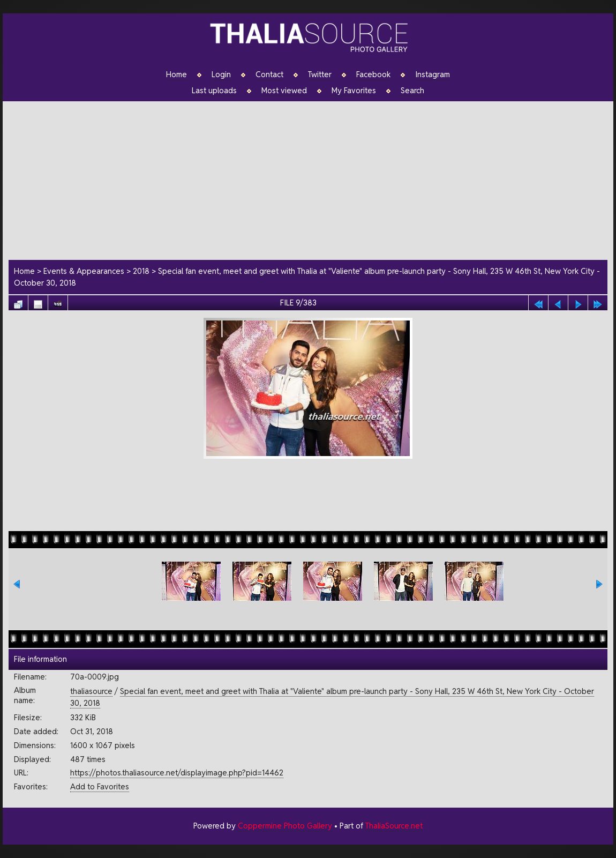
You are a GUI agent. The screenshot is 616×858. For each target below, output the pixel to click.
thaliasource (91, 691)
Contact (269, 74)
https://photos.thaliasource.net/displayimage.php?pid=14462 (177, 773)
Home (176, 74)
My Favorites (354, 91)
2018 (141, 271)
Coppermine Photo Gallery (285, 826)
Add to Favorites (100, 786)
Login (221, 74)
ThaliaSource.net (394, 826)
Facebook (373, 74)
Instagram (433, 74)
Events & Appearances (84, 271)
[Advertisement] (314, 179)
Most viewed (284, 91)
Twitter (320, 74)
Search (412, 91)
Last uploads (214, 91)
